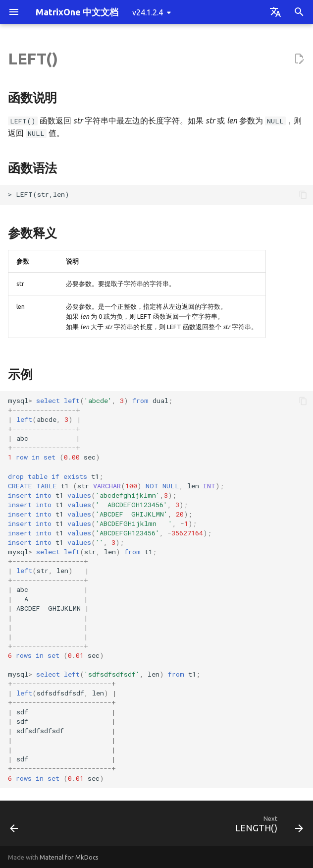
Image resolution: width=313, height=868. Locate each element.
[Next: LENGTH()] (267, 826)
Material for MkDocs (69, 857)
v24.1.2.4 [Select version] (148, 12)
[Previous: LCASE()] (15, 826)
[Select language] (275, 12)
